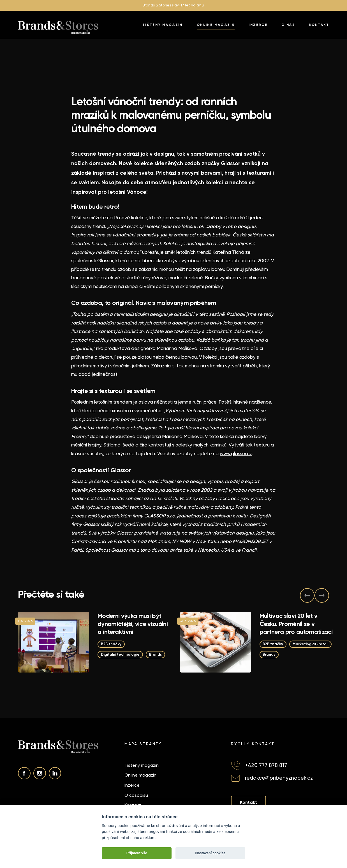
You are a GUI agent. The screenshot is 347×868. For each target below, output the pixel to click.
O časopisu (136, 795)
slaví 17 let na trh (187, 5)
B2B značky (111, 644)
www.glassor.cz (236, 453)
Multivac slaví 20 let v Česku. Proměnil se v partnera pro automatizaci (296, 624)
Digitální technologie (120, 654)
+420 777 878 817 (266, 765)
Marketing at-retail (311, 644)
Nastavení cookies (210, 853)
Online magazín (216, 25)
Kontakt (319, 25)
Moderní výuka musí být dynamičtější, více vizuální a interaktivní (133, 624)
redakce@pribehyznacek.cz (279, 778)
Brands (155, 654)
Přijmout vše (137, 853)
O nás (288, 25)
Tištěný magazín (163, 25)
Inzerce (258, 25)
